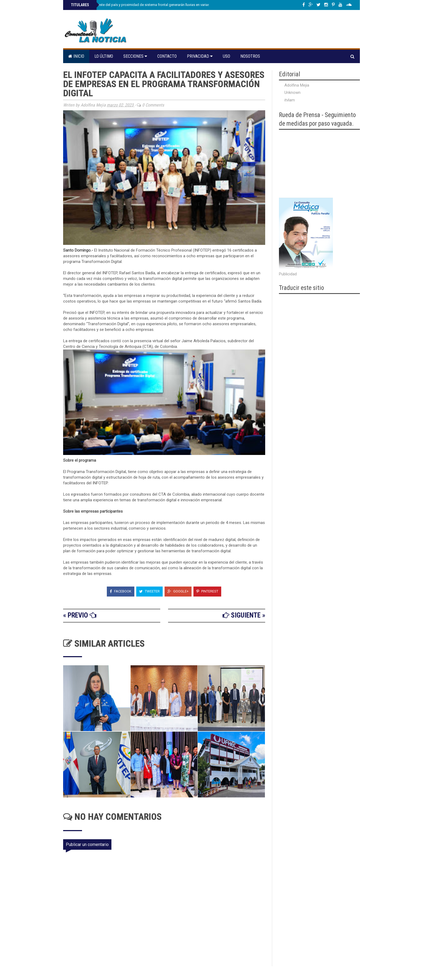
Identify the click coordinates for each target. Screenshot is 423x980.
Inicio (76, 56)
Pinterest (207, 591)
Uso (226, 56)
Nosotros (250, 56)
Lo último (104, 56)
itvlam (290, 100)
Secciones (135, 56)
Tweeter (149, 591)
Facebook (121, 591)
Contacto (167, 56)
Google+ (178, 591)
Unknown (292, 92)
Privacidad (200, 56)
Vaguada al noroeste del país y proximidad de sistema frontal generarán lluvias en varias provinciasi (149, 5)
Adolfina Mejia (297, 85)
